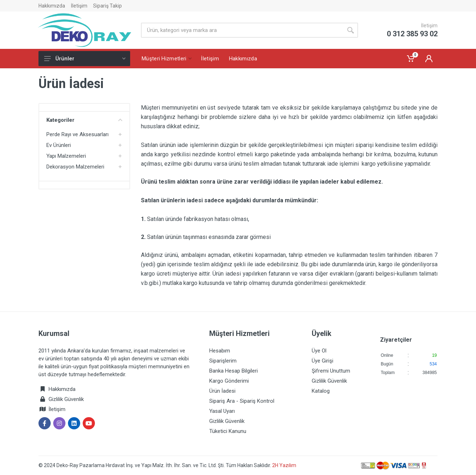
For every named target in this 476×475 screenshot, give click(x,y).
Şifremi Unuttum (331, 371)
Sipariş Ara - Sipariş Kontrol (242, 401)
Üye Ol (319, 351)
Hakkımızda (52, 6)
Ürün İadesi (222, 391)
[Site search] (242, 30)
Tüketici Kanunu (228, 431)
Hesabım (220, 351)
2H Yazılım (284, 465)
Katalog (321, 391)
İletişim (79, 6)
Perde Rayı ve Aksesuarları (77, 134)
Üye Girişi (322, 361)
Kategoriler (84, 120)
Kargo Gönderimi (229, 381)
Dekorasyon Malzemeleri (75, 167)
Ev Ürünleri (59, 145)
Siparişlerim (223, 361)
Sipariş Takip (107, 6)
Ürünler (85, 59)
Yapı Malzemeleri (66, 156)
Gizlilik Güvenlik (66, 399)
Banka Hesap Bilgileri (234, 371)
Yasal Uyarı (222, 411)
